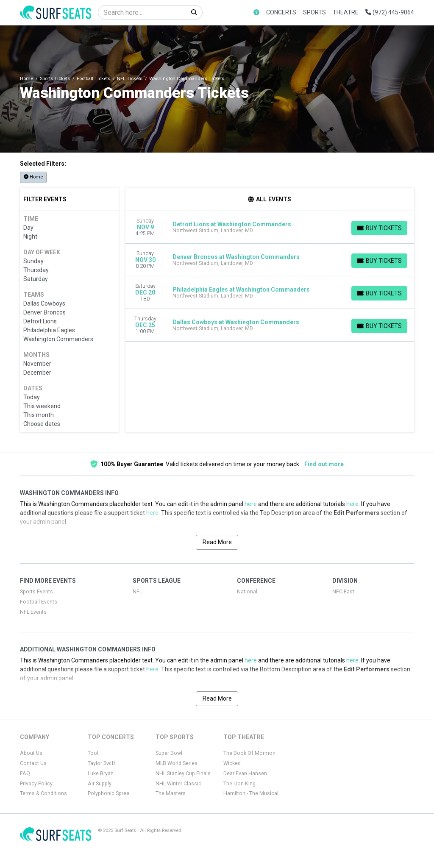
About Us (31, 753)
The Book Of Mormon (249, 753)
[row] (270, 227)
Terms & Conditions (43, 793)
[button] (256, 13)
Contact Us (33, 763)
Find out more (324, 464)
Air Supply (100, 784)
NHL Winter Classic (178, 784)
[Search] (142, 13)
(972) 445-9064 (390, 12)
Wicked (232, 763)
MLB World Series (177, 763)
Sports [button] (314, 12)
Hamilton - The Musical (251, 793)
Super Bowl (169, 753)
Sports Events (36, 592)
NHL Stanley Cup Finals (183, 773)
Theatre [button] (346, 12)
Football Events (39, 602)
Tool (93, 753)
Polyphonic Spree (108, 793)
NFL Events (33, 612)
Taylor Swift (102, 763)
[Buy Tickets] (379, 228)
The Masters (171, 793)
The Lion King (239, 784)
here (251, 504)
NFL (137, 592)
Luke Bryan (101, 773)
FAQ (25, 773)
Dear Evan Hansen (245, 773)
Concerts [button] (281, 12)
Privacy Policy (36, 784)
